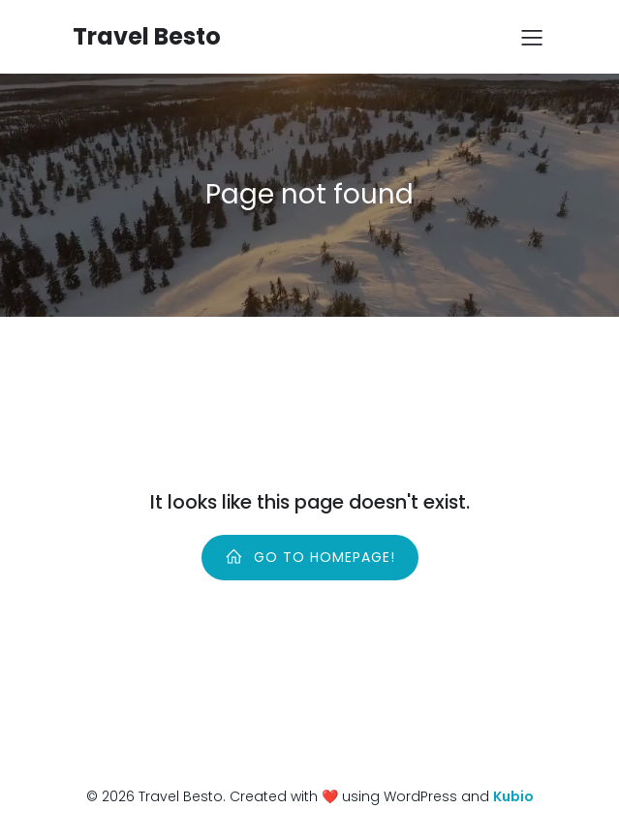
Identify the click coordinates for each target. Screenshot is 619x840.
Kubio (513, 796)
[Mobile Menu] (533, 37)
